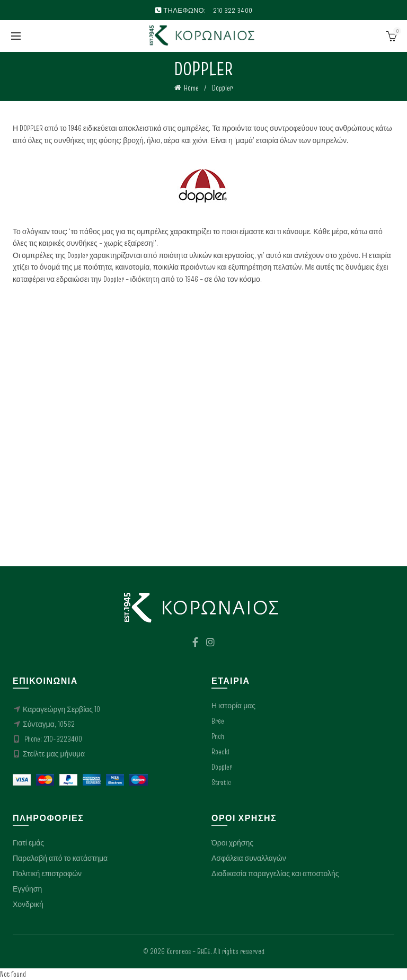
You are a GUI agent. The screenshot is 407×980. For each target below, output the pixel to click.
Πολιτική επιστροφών (47, 874)
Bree (218, 721)
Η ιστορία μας (233, 706)
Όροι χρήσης (232, 843)
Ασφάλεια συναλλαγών (249, 858)
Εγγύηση (27, 889)
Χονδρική (28, 904)
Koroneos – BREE (188, 951)
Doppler (222, 767)
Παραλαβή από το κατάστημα (60, 858)
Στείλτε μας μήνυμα (54, 754)
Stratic (221, 782)
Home (191, 88)
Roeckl (220, 752)
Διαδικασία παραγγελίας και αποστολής (275, 874)
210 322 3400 (233, 10)
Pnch (218, 736)
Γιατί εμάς (28, 843)
